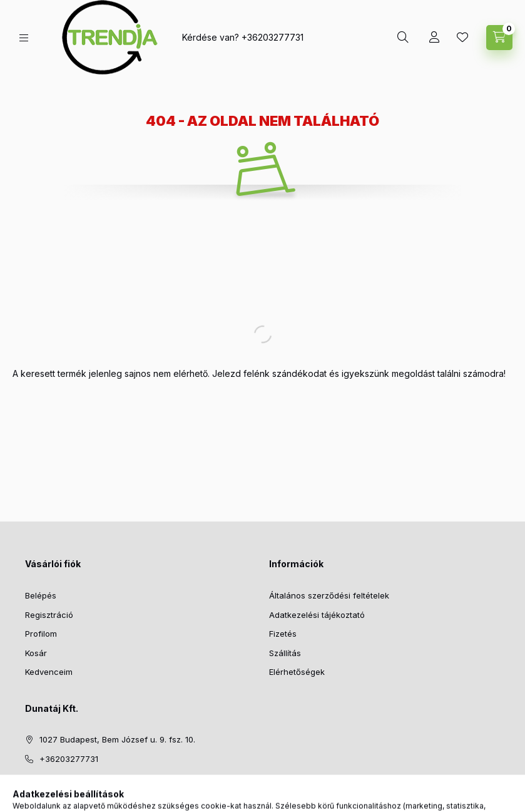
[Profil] (434, 38)
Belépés (41, 595)
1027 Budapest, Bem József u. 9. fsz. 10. (117, 739)
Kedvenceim (49, 672)
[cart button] (499, 38)
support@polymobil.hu (83, 778)
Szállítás (285, 653)
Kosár (36, 653)
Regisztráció (49, 615)
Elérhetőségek (297, 672)
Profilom (41, 634)
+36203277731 (273, 37)
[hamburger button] (24, 38)
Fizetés (283, 634)
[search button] (403, 38)
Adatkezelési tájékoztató (317, 615)
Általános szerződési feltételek (329, 595)
